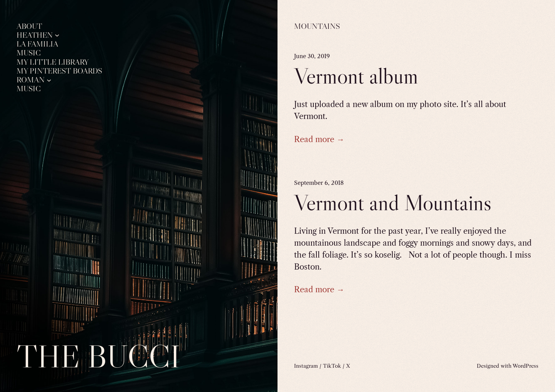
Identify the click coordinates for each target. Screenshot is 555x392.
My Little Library (53, 62)
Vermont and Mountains (393, 203)
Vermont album (356, 76)
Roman (31, 80)
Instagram (306, 366)
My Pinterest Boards (59, 71)
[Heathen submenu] (57, 35)
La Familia (37, 44)
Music (29, 53)
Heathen (35, 35)
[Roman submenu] (49, 80)
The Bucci (98, 356)
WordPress (526, 366)
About (29, 26)
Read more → (319, 139)
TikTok (332, 366)
